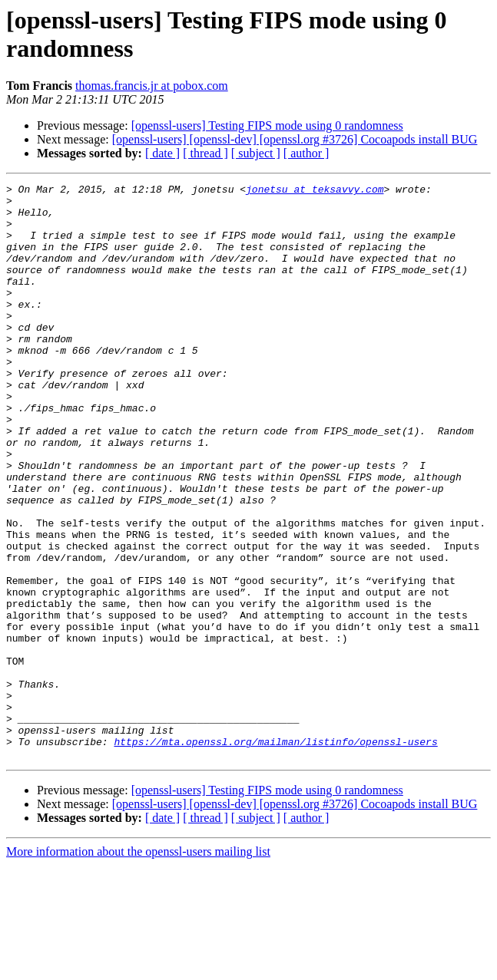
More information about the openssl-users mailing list (138, 967)
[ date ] (162, 153)
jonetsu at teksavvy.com (315, 191)
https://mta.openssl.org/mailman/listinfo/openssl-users (275, 854)
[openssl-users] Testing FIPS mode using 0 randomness (267, 125)
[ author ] (306, 153)
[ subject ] (256, 153)
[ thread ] (205, 153)
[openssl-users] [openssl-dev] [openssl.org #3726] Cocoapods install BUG (295, 139)
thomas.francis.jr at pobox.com (152, 86)
